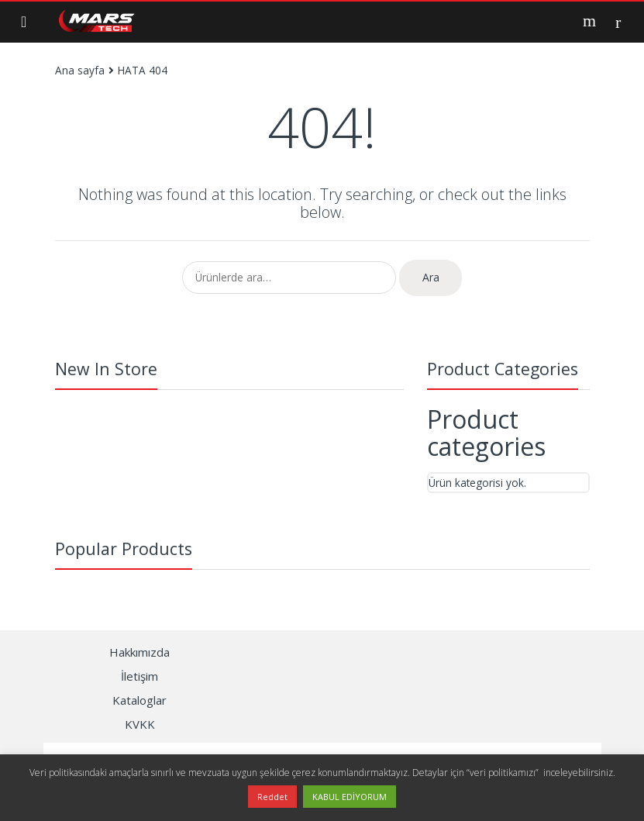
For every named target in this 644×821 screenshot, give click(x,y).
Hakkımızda (139, 652)
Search (591, 21)
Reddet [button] (272, 797)
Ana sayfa (80, 70)
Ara (431, 277)
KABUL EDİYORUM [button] (350, 797)
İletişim (139, 676)
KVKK (140, 724)
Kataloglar (139, 700)
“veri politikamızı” (504, 773)
